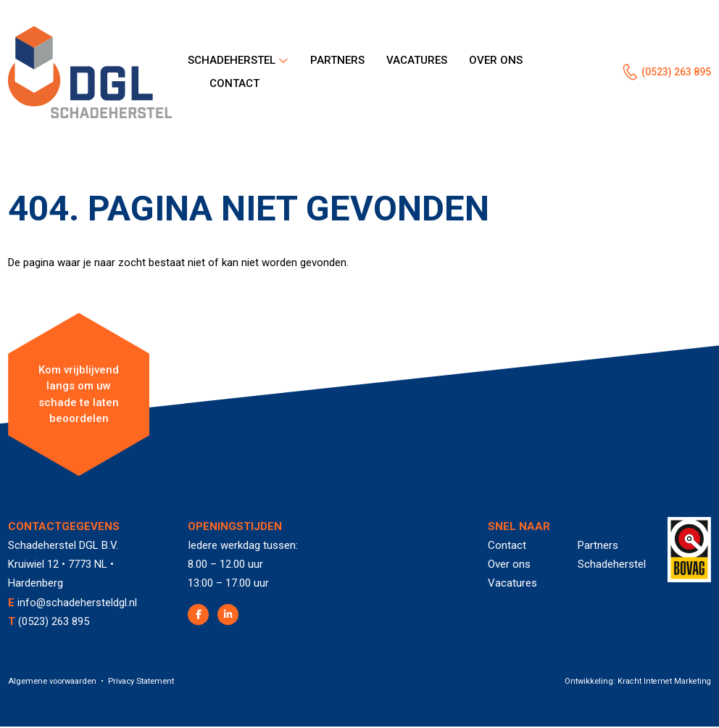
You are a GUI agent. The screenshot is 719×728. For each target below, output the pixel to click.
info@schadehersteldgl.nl (78, 604)
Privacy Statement (141, 683)
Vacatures (417, 61)
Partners (337, 61)
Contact (234, 86)
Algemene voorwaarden (52, 683)
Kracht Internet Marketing (664, 683)
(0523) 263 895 (672, 73)
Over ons (496, 61)
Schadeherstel (232, 61)
